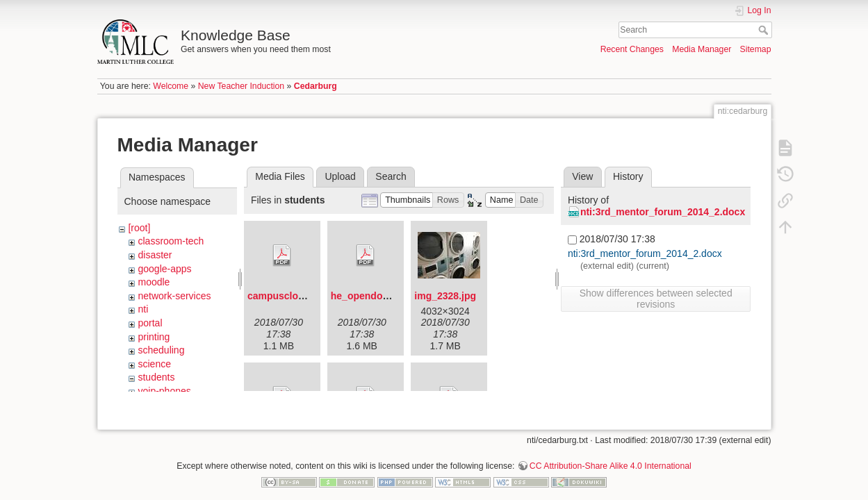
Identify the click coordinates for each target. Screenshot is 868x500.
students (156, 377)
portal (150, 323)
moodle (154, 282)
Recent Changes (632, 49)
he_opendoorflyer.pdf (380, 296)
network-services (174, 296)
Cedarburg (316, 86)
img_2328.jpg (445, 296)
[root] (139, 228)
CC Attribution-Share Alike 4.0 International (611, 454)
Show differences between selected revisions (656, 299)
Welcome (171, 86)
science (154, 364)
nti (143, 309)
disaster (155, 255)
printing (154, 337)
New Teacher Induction (241, 86)
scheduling (161, 350)
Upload (340, 176)
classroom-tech (171, 241)
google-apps (164, 269)
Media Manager (702, 49)
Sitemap (756, 49)
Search (765, 30)
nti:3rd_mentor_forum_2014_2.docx (663, 212)
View (582, 176)
